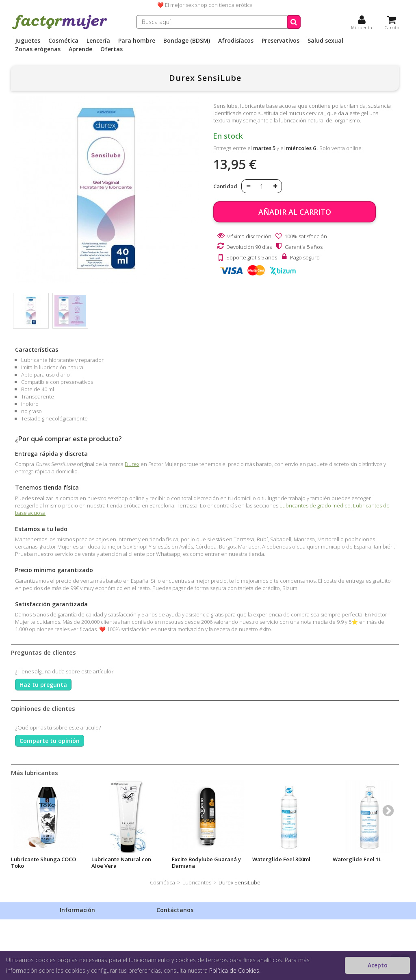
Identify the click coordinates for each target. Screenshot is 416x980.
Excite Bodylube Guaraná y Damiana (206, 862)
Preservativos (281, 41)
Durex (132, 464)
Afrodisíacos (236, 41)
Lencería (98, 41)
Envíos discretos (79, 923)
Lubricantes (197, 882)
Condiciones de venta (86, 944)
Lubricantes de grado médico (315, 505)
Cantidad (225, 186)
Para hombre (137, 41)
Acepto (378, 965)
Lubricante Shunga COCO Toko (43, 862)
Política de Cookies (234, 970)
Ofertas (112, 49)
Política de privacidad (86, 933)
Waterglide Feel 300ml (281, 859)
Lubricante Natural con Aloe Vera (121, 862)
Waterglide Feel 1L (357, 859)
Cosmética (63, 41)
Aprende (80, 49)
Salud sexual (325, 41)
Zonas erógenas (38, 49)
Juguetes (28, 41)
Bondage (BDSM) (187, 41)
